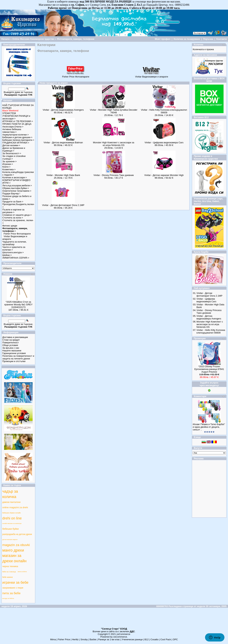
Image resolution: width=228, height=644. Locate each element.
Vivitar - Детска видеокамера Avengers (63, 110)
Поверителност (11, 343)
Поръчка (208, 39)
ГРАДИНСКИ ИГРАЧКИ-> (16, 143)
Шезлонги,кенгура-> (13, 252)
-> (15, 230)
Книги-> (6, 167)
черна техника (10, 566)
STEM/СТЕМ (9, 113)
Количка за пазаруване (187, 39)
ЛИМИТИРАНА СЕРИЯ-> (16, 258)
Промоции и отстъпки (14, 361)
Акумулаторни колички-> (15, 135)
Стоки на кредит (11, 340)
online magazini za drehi (15, 507)
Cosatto (155, 639)
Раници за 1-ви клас (109, 639)
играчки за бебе (15, 582)
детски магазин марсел (10, 540)
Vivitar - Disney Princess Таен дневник (114, 175)
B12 (147, 639)
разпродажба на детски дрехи (17, 534)
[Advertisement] (114, 619)
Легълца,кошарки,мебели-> (17, 185)
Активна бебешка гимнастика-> (12, 131)
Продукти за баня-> (13, 202)
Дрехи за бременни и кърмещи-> (14, 149)
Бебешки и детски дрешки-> (17, 137)
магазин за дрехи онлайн (14, 558)
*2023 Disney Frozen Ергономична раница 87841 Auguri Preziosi (209, 369)
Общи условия (10, 345)
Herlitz (75, 639)
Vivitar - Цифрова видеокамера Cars (164, 142)
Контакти (222, 39)
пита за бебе (11, 593)
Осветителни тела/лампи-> (17, 191)
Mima (53, 639)
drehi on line (12, 518)
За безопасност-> (12, 153)
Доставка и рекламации (15, 337)
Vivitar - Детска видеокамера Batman (63, 142)
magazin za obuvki (16, 545)
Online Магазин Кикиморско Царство (33, 39)
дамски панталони (11, 502)
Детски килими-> (11, 145)
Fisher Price (64, 639)
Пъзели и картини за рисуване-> (13, 211)
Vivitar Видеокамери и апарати (151, 76)
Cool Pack (166, 639)
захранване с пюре (13, 588)
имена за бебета (22, 572)
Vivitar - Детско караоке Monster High (164, 175)
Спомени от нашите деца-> (17, 215)
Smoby (84, 639)
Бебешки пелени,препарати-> (18, 140)
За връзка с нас (11, 348)
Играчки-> (8, 164)
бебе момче (8, 577)
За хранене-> (9, 161)
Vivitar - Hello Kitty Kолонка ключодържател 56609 (164, 111)
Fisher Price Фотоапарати (17, 234)
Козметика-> (9, 169)
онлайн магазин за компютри (12, 523)
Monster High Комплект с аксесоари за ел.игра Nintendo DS (114, 144)
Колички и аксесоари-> (15, 177)
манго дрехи (13, 550)
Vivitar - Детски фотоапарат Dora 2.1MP (63, 205)
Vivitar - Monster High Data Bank (63, 175)
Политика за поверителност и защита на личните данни (18, 357)
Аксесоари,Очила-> (13, 127)
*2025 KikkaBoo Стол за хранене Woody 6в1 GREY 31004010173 (18, 305)
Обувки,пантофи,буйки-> (16, 188)
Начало (5, 39)
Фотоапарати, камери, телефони (76, 39)
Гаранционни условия (14, 353)
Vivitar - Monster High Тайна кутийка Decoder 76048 (114, 111)
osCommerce (123, 634)
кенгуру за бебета (8, 598)
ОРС (175, 639)
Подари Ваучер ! (11, 194)
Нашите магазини (12, 351)
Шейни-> (7, 255)
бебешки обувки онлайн (11, 513)
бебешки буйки (11, 529)
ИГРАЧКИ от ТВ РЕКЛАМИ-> (18, 121)
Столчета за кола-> (13, 218)
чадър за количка (10, 494)
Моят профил (163, 39)
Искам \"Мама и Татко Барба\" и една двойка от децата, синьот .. (209, 427)
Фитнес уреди (10, 226)
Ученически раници (132, 639)
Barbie (93, 639)
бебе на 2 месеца (9, 572)
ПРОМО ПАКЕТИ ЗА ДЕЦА (17, 124)
